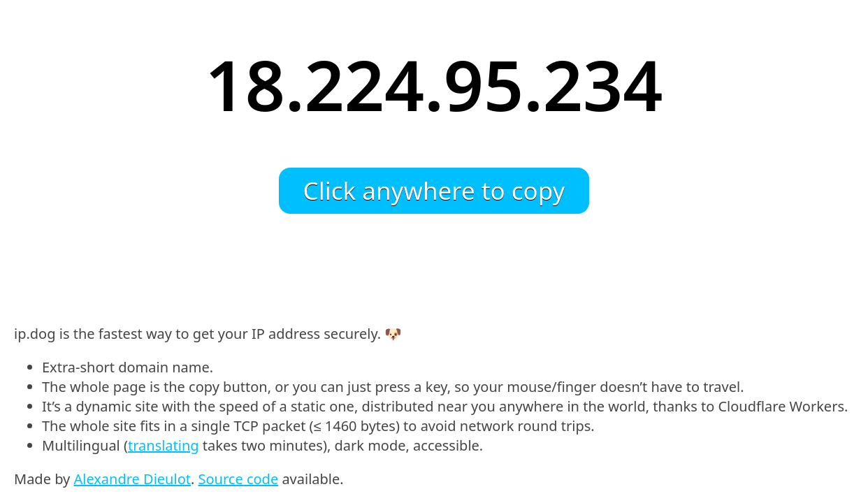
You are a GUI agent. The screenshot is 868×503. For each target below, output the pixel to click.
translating (164, 445)
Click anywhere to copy (434, 190)
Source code (239, 479)
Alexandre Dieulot (132, 479)
